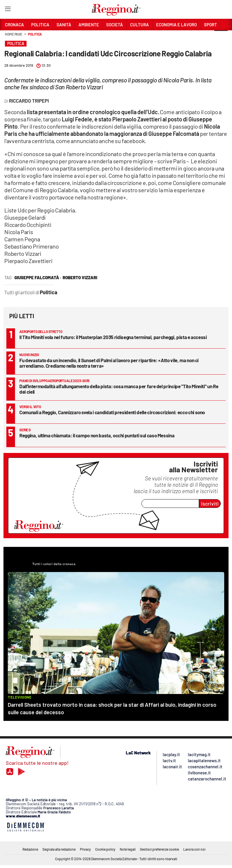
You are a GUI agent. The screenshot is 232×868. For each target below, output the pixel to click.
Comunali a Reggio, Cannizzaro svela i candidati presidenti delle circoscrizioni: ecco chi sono (112, 412)
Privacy (85, 849)
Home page (14, 34)
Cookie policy (105, 849)
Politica (35, 34)
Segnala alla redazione (59, 849)
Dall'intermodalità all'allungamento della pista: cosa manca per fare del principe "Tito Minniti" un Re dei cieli (119, 389)
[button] (221, 37)
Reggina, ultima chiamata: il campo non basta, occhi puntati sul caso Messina (97, 435)
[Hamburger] (8, 10)
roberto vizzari (80, 277)
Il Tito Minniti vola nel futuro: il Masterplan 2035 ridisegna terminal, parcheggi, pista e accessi (113, 337)
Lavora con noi (194, 849)
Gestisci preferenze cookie (159, 849)
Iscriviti (210, 504)
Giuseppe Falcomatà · (38, 277)
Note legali (128, 849)
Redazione (30, 849)
